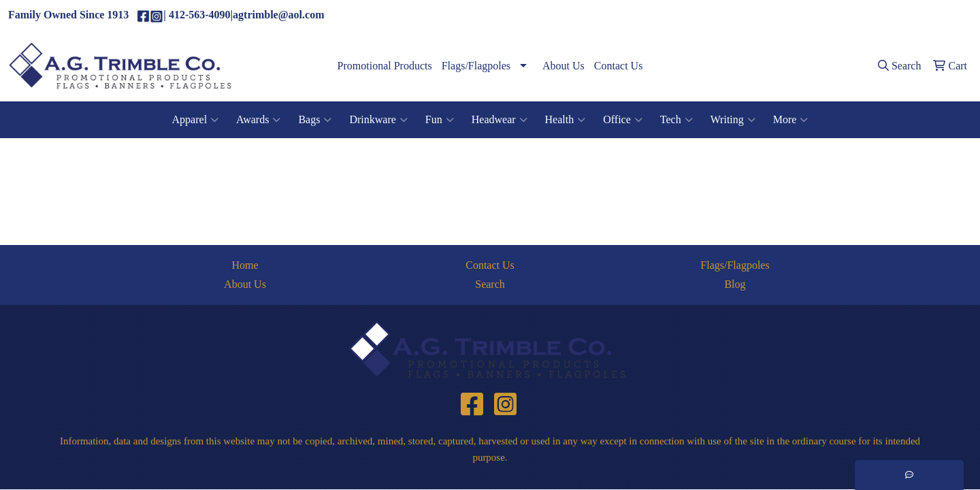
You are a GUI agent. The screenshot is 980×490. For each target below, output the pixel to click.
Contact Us (619, 66)
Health (566, 120)
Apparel (196, 120)
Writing (733, 120)
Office (623, 120)
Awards (258, 120)
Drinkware (378, 120)
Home (245, 265)
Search (490, 284)
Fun (440, 120)
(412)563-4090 (836, 15)
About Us (563, 66)
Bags (315, 120)
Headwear (500, 120)
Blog (735, 284)
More (791, 120)
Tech (676, 120)
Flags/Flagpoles (476, 66)
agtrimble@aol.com (922, 15)
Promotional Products (385, 66)
